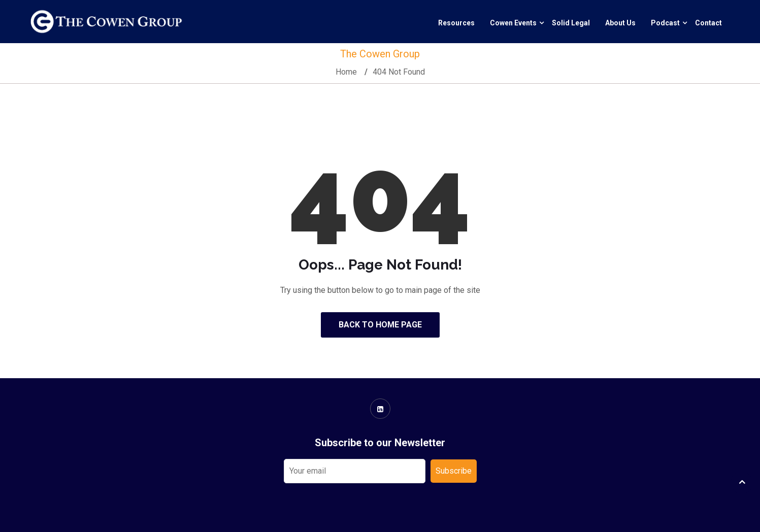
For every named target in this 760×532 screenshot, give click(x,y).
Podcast (665, 23)
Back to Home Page (380, 325)
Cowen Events (513, 23)
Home (346, 72)
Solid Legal (571, 23)
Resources (456, 23)
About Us (620, 23)
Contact (708, 23)
